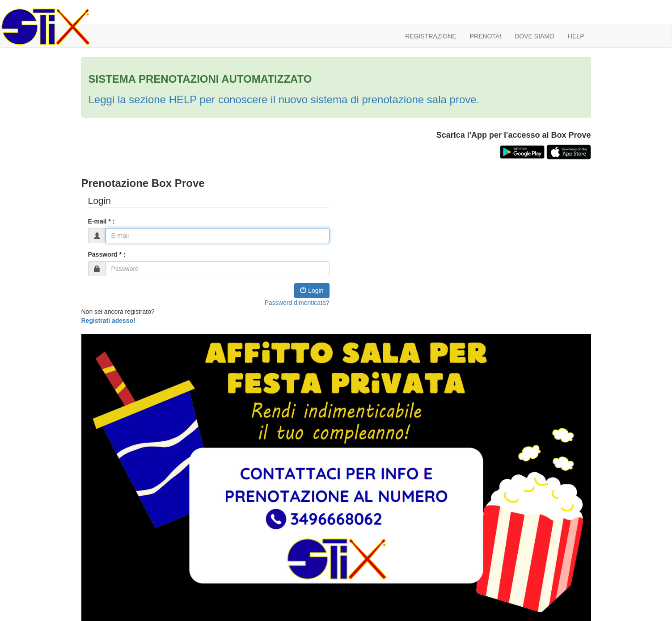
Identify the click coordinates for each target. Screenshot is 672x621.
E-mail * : (101, 221)
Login (312, 291)
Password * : (107, 254)
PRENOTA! (486, 36)
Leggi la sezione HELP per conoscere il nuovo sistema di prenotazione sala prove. (284, 99)
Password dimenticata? (297, 303)
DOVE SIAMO (535, 36)
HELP (576, 36)
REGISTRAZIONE (431, 36)
